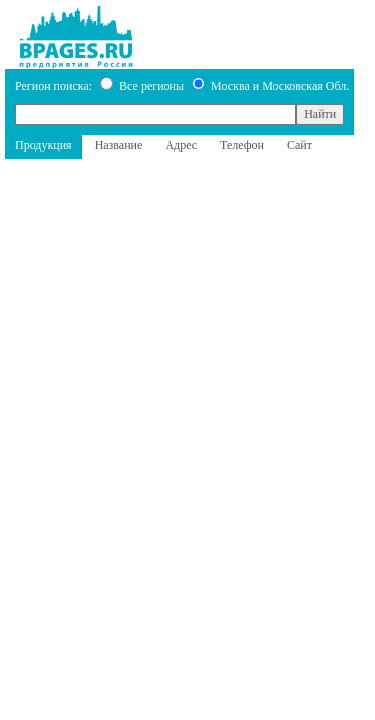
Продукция (43, 145)
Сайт (299, 145)
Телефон (242, 145)
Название (119, 145)
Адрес (181, 145)
